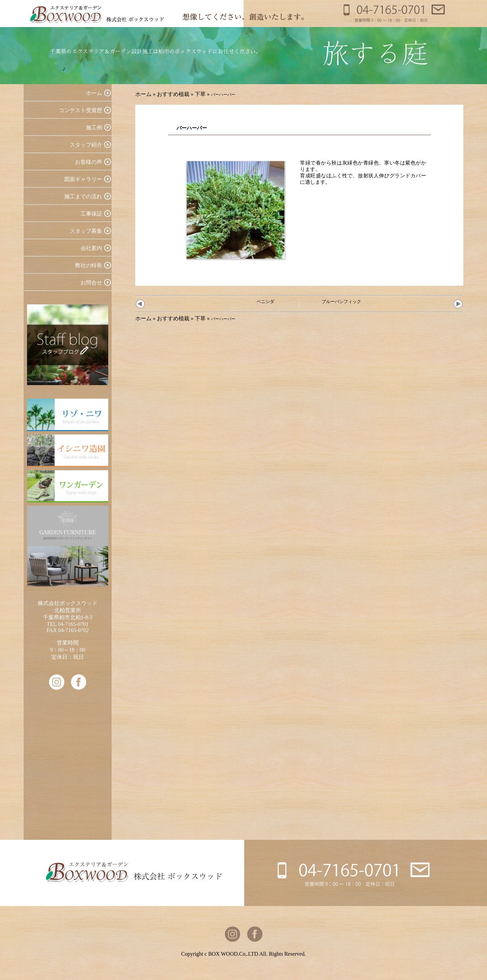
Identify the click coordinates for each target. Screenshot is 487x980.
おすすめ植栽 (173, 94)
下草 (200, 94)
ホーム (143, 94)
